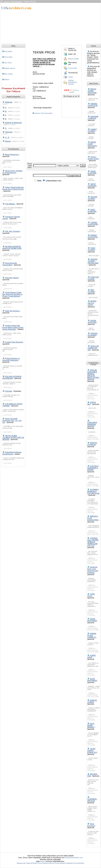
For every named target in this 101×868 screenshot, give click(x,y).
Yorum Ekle (73, 68)
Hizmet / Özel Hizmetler (43, 113)
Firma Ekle (8, 57)
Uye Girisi (8, 63)
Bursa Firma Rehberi (58, 863)
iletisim (7, 80)
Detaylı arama (9, 68)
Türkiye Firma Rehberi (40, 863)
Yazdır (71, 77)
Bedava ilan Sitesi (24, 863)
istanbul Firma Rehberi (76, 863)
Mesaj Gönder (74, 59)
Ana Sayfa (8, 51)
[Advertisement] (58, 22)
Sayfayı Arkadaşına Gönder (73, 82)
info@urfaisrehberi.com (74, 858)
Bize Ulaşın (9, 74)
